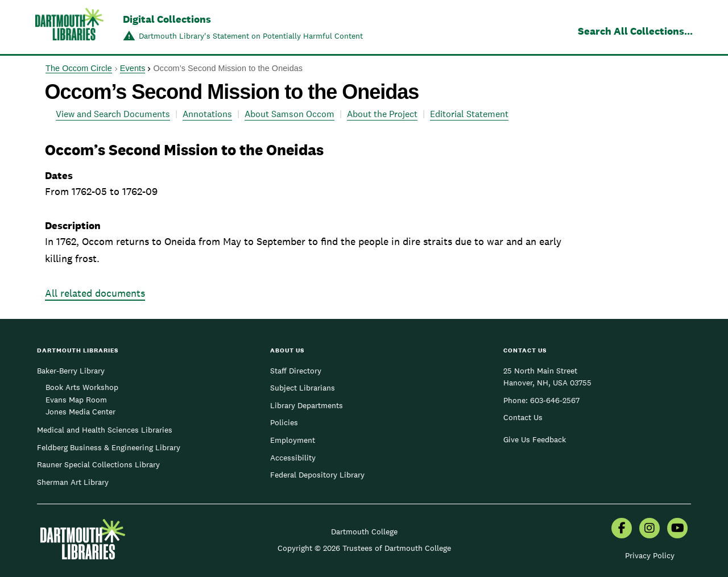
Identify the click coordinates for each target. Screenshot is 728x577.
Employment (293, 440)
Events (133, 68)
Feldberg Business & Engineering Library (109, 447)
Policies (284, 422)
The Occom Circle (79, 68)
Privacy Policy (650, 555)
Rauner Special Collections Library (98, 464)
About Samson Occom (289, 114)
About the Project (382, 114)
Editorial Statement (469, 114)
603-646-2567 (555, 400)
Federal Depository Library (317, 475)
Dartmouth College (364, 532)
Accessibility (293, 458)
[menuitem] (622, 529)
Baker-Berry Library (71, 371)
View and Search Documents (113, 114)
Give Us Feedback (535, 439)
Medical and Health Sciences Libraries (105, 430)
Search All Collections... (635, 31)
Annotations (207, 114)
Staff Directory (296, 371)
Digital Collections (167, 19)
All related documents (95, 293)
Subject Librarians (303, 388)
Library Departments (307, 405)
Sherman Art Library (73, 482)
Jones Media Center (80, 412)
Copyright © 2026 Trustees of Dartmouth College (364, 548)
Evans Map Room (76, 400)
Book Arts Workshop (82, 387)
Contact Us (523, 417)
